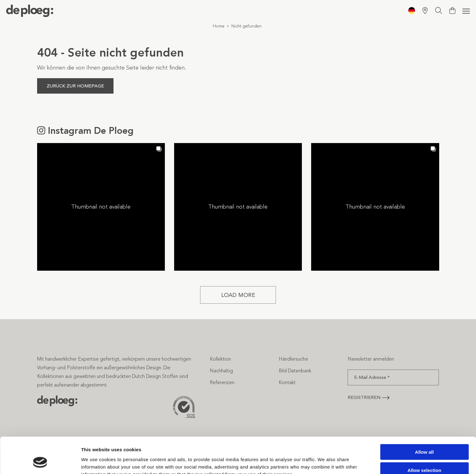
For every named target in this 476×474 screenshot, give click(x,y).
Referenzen (222, 382)
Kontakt (287, 382)
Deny (425, 456)
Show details (325, 462)
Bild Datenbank (295, 371)
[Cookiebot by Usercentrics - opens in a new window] (40, 462)
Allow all (425, 420)
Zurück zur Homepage (75, 86)
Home (219, 26)
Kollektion (220, 359)
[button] (101, 207)
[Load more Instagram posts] (238, 295)
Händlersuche (293, 359)
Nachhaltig (221, 371)
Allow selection (424, 438)
